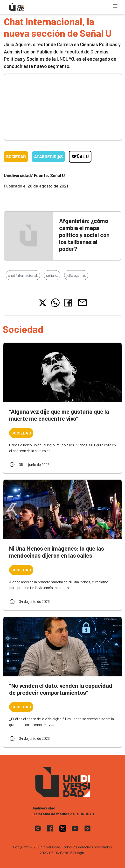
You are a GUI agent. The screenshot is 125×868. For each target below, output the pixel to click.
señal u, (52, 275)
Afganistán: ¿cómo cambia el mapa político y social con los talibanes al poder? (84, 235)
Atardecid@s (48, 157)
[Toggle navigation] (115, 6)
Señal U (80, 157)
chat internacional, (23, 275)
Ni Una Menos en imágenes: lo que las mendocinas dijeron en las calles (57, 552)
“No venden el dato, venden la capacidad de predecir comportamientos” (61, 689)
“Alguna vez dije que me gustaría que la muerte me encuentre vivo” (59, 415)
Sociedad (16, 157)
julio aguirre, (76, 275)
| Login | (79, 853)
